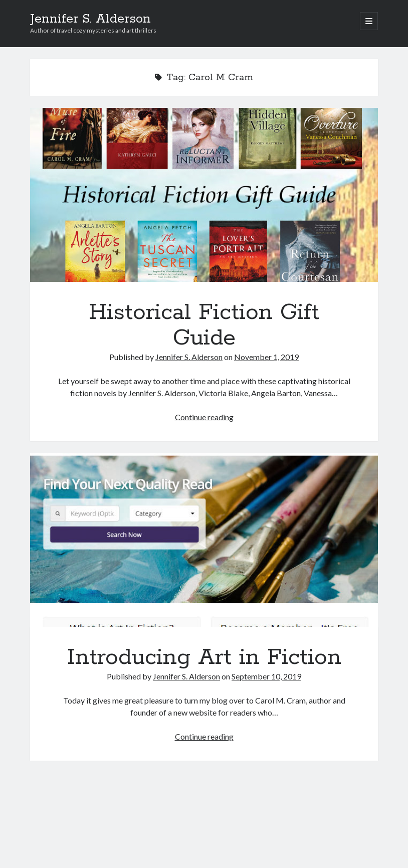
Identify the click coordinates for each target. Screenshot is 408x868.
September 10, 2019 (266, 676)
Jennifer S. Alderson (90, 19)
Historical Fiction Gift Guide (204, 195)
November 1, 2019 (266, 357)
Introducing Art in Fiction (204, 540)
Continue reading (204, 417)
